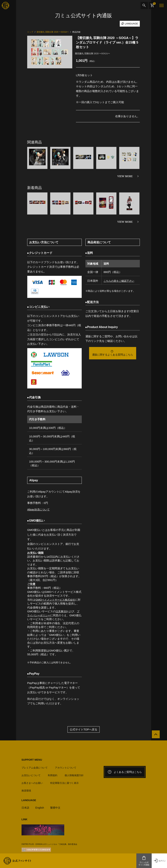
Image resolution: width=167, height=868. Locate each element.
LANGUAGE (130, 24)
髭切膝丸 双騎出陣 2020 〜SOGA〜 (92, 53)
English (40, 806)
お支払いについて (31, 774)
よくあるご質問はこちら (125, 772)
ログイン (159, 861)
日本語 (26, 806)
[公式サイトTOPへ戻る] (155, 735)
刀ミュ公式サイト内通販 (144, 861)
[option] (50, 52)
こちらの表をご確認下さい (119, 281)
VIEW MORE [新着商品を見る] (125, 222)
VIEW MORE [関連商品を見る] (125, 176)
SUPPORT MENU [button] (32, 760)
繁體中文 (57, 806)
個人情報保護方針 (74, 774)
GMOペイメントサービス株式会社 (56, 600)
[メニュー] (162, 5)
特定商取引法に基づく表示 (64, 782)
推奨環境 (26, 790)
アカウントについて (66, 767)
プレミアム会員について (35, 767)
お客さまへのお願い (32, 782)
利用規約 (53, 774)
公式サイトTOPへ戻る (83, 729)
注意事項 (61, 611)
